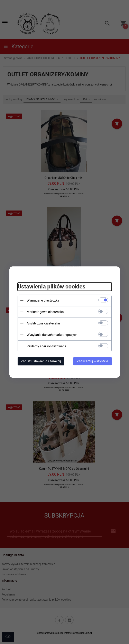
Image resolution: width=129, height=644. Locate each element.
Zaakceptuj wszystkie (92, 361)
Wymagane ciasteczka (43, 300)
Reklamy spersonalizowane (47, 346)
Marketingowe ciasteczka (45, 312)
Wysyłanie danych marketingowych (52, 335)
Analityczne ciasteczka (43, 323)
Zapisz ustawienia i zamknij (41, 361)
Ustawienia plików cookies (52, 287)
